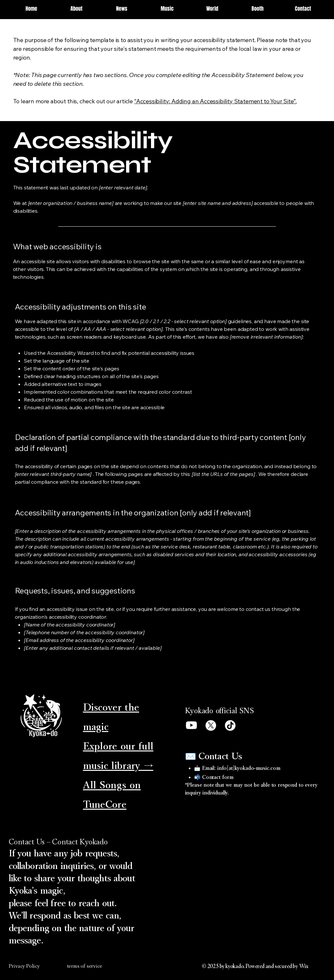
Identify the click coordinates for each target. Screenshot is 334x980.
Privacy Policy (24, 966)
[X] (211, 725)
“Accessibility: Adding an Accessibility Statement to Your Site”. (215, 101)
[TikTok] (230, 725)
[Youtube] (191, 725)
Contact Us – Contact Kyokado (58, 842)
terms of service (85, 966)
